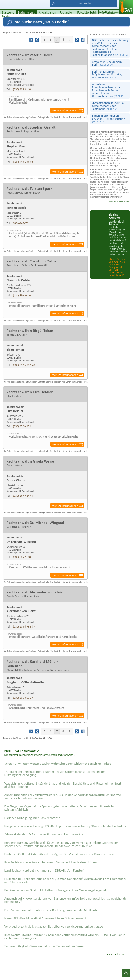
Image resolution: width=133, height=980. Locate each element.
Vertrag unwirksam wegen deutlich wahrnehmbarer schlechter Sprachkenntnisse (58, 764)
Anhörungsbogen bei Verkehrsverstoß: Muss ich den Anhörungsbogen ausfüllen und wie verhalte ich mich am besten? (63, 797)
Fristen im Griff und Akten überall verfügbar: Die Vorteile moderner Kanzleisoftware (60, 854)
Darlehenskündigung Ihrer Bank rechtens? (32, 818)
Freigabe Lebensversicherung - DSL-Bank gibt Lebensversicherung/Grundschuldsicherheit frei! (66, 826)
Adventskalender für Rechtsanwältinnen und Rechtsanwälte (44, 834)
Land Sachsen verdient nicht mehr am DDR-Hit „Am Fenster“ (44, 870)
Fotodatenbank (87, 12)
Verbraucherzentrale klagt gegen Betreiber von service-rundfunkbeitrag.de (54, 926)
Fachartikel (66, 12)
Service (6, 16)
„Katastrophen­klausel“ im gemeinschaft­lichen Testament (108, 106)
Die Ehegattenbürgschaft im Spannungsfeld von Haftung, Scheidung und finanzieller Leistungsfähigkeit (60, 808)
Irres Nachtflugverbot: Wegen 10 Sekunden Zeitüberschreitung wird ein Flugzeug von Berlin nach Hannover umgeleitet (65, 936)
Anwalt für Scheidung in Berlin (107, 63)
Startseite (8, 12)
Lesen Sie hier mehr (119, 202)
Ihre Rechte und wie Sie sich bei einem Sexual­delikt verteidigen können (51, 862)
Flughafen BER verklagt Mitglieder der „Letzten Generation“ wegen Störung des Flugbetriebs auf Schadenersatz (66, 881)
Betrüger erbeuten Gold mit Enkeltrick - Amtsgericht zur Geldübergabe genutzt (57, 890)
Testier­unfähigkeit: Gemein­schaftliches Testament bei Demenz (45, 946)
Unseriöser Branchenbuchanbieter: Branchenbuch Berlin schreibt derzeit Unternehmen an (109, 90)
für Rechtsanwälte (112, 12)
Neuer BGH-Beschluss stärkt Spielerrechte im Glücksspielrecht (45, 918)
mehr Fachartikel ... (117, 954)
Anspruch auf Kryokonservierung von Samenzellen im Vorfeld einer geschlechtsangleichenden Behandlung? (66, 900)
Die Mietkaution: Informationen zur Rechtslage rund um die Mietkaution (52, 910)
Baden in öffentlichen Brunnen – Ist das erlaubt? (109, 119)
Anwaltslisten (47, 12)
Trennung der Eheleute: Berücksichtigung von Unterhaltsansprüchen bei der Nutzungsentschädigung (55, 773)
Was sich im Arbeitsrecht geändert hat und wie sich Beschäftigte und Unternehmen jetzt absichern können (63, 785)
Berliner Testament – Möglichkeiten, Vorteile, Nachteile (107, 75)
